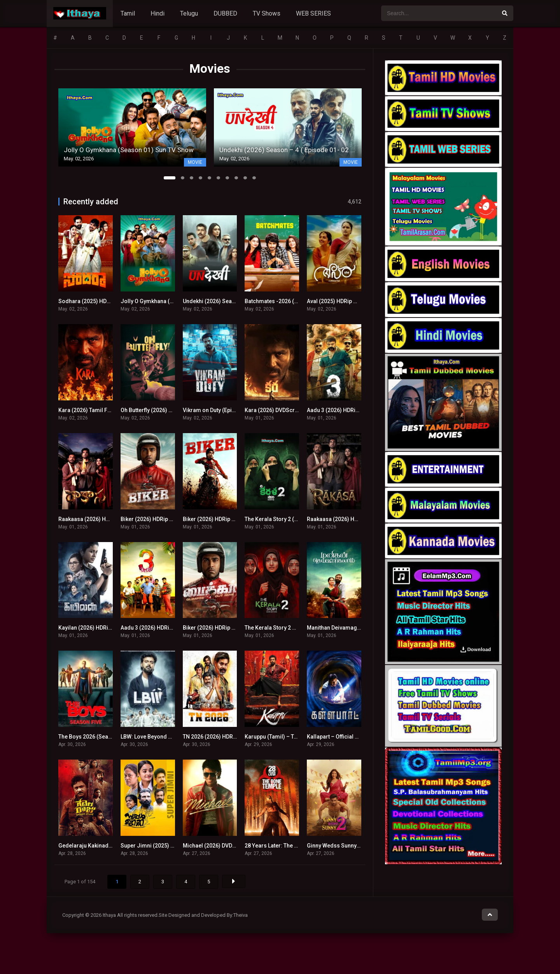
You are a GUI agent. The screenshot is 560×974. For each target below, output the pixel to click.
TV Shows (267, 13)
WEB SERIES (313, 13)
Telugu (189, 13)
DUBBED (225, 13)
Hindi (157, 13)
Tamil (128, 13)
